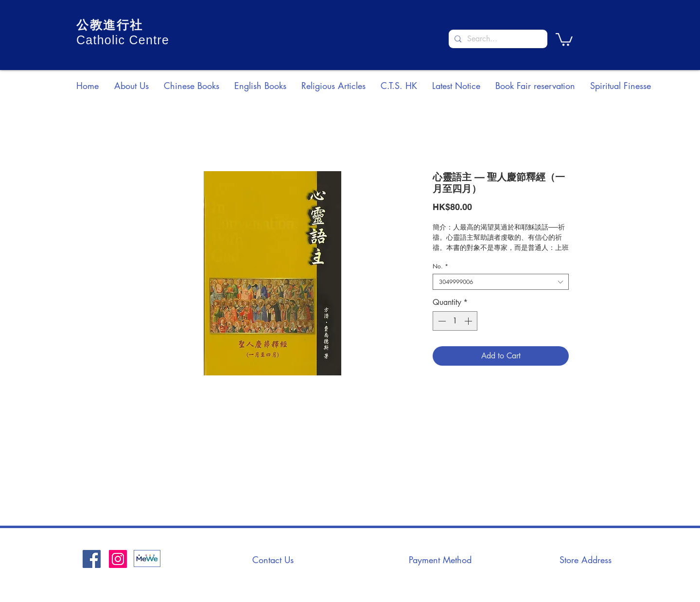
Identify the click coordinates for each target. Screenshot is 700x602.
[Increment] (469, 321)
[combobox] (501, 282)
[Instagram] (118, 559)
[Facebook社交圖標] (92, 559)
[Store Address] (585, 560)
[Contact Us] (273, 560)
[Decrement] (441, 321)
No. (440, 266)
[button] (564, 39)
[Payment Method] (440, 560)
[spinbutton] (455, 321)
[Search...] (497, 39)
